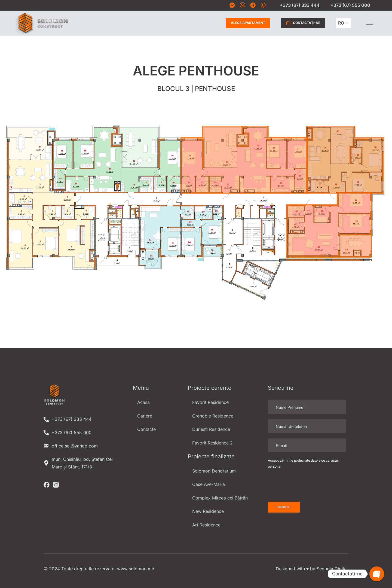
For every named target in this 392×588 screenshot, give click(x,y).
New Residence (208, 511)
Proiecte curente (210, 388)
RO (341, 23)
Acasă (143, 402)
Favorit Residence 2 (212, 443)
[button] (370, 23)
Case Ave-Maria (209, 484)
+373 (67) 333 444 (300, 5)
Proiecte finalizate (211, 456)
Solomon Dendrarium (214, 471)
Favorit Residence (210, 402)
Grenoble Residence (213, 416)
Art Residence (206, 525)
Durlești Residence (211, 429)
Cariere (145, 416)
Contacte (146, 429)
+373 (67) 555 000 (350, 5)
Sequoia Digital (332, 569)
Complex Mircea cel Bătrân (220, 498)
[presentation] (309, 486)
